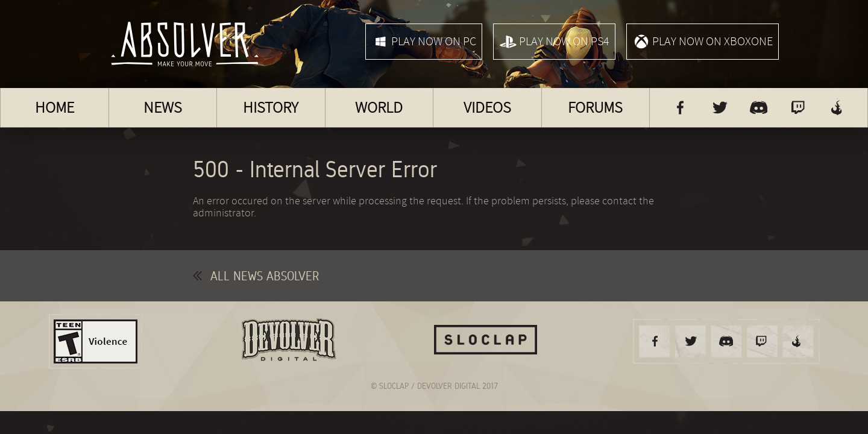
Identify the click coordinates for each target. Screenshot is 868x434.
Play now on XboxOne (703, 42)
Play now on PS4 (554, 42)
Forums (595, 108)
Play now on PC (424, 42)
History (271, 108)
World (379, 108)
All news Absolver (256, 276)
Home (55, 108)
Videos (487, 108)
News (163, 108)
